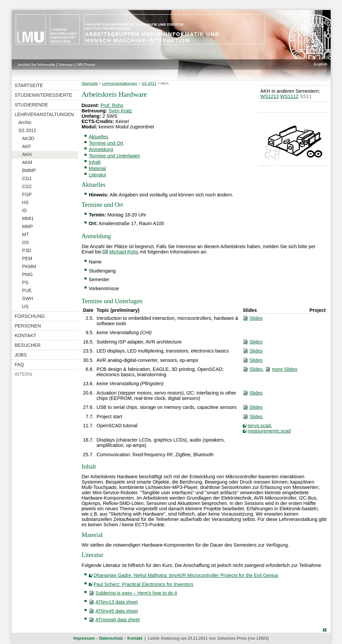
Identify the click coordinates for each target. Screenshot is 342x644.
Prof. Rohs (112, 105)
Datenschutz (111, 638)
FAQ (19, 365)
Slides (256, 318)
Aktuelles (99, 137)
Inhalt (95, 162)
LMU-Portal (85, 64)
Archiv (25, 122)
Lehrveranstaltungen (44, 114)
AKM (27, 162)
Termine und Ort (106, 143)
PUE (27, 290)
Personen (28, 326)
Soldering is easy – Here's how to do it (136, 593)
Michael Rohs (124, 252)
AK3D (28, 138)
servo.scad (259, 426)
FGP (27, 194)
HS (25, 202)
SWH (28, 298)
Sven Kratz (120, 111)
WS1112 (289, 96)
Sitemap (65, 64)
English (321, 64)
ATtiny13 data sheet (117, 602)
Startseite (29, 85)
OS (25, 242)
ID (24, 210)
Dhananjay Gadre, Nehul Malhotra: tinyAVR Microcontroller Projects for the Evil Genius (186, 575)
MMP (28, 226)
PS (25, 282)
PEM (27, 258)
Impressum (84, 638)
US (25, 306)
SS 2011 (27, 130)
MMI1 (28, 218)
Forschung (30, 316)
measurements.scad (269, 431)
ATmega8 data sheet (118, 620)
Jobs (21, 355)
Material (97, 168)
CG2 (27, 186)
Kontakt (26, 336)
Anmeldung (101, 149)
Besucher (28, 345)
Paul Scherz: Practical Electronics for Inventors (143, 584)
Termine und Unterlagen (115, 156)
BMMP (29, 170)
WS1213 (269, 96)
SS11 (306, 96)
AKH (27, 154)
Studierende (31, 105)
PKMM (29, 266)
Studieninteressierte (43, 95)
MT (25, 234)
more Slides (285, 369)
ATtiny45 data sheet (117, 611)
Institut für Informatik (37, 64)
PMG (27, 274)
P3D (27, 250)
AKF (27, 146)
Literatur (98, 175)
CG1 (27, 178)
